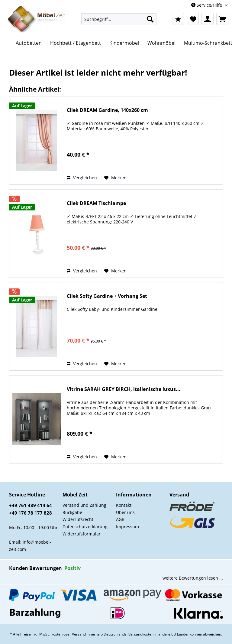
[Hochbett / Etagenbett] (76, 43)
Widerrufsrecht (78, 519)
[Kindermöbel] (124, 43)
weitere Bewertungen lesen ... (193, 578)
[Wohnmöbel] (161, 43)
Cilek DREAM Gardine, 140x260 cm (107, 110)
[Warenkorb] (222, 19)
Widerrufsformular (82, 534)
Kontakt (124, 505)
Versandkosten (141, 634)
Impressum (127, 527)
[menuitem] (119, 22)
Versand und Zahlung (84, 505)
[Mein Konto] (208, 19)
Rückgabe (72, 512)
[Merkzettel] (193, 19)
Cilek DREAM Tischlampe (96, 203)
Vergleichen (82, 178)
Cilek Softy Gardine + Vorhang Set (107, 296)
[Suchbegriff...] (119, 19)
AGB (120, 519)
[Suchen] (150, 19)
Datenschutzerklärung (85, 527)
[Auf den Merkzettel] (115, 178)
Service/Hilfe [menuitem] (207, 5)
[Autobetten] (29, 43)
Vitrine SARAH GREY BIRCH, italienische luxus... (124, 389)
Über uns (125, 512)
